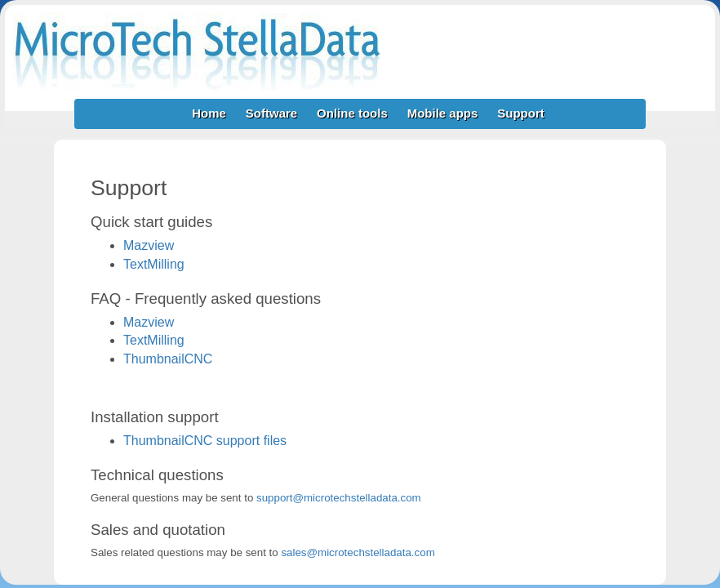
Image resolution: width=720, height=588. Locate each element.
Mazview (149, 245)
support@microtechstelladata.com (339, 498)
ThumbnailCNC (168, 359)
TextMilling (154, 264)
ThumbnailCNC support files (205, 441)
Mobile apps (443, 113)
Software (271, 113)
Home (209, 113)
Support (521, 113)
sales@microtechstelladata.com (358, 552)
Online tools (352, 113)
